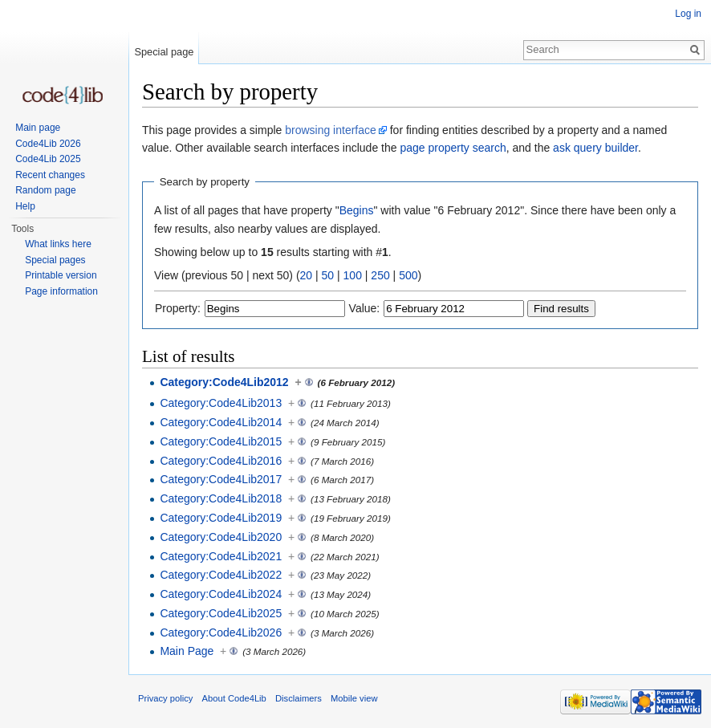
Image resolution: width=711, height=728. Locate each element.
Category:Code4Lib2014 (221, 422)
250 (380, 275)
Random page (45, 190)
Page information (61, 291)
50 (328, 275)
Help (25, 206)
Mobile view (354, 698)
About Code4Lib (234, 698)
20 (307, 275)
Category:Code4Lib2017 (221, 479)
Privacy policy (165, 698)
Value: (365, 308)
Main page (38, 128)
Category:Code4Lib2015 (221, 441)
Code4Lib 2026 (48, 144)
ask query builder (595, 148)
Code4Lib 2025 (48, 159)
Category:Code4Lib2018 (221, 498)
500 (408, 275)
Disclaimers (299, 698)
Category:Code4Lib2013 (221, 403)
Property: (178, 308)
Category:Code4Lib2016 (221, 461)
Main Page (187, 651)
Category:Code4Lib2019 (221, 518)
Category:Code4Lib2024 (221, 594)
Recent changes (50, 175)
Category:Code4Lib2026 (221, 632)
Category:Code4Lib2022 (221, 575)
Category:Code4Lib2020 (221, 537)
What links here (58, 244)
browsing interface (331, 130)
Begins (357, 210)
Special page (164, 52)
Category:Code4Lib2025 (221, 613)
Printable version (61, 275)
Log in (688, 14)
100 (353, 275)
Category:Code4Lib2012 (224, 382)
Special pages (55, 260)
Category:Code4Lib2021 (221, 556)
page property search (453, 148)
